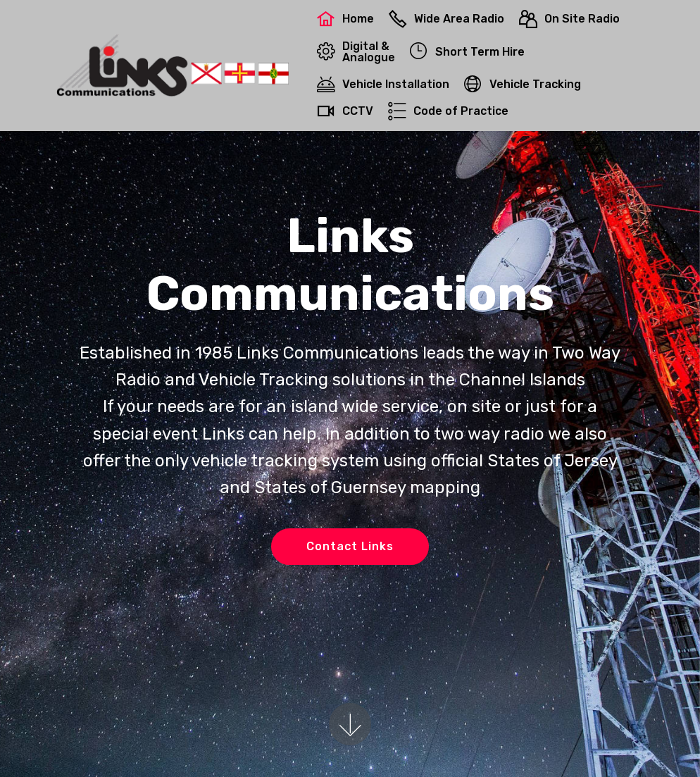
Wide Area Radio (446, 19)
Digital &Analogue (356, 52)
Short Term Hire (467, 52)
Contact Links (350, 546)
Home (345, 19)
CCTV (345, 111)
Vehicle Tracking (523, 84)
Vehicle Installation (383, 84)
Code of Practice (448, 111)
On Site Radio (569, 19)
